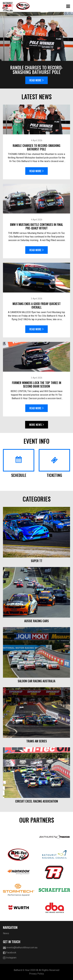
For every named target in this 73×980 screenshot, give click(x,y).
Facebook (10, 953)
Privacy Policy (36, 974)
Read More (36, 80)
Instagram (10, 958)
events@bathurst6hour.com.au (20, 948)
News (6, 933)
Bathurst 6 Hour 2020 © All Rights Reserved (36, 970)
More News (37, 425)
